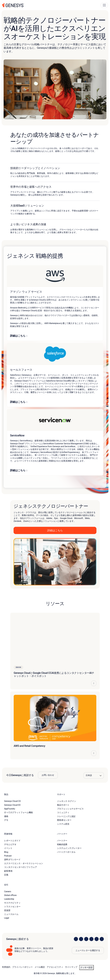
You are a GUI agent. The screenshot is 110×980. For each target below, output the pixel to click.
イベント (8, 848)
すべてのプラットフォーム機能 (18, 812)
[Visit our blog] (102, 939)
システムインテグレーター (69, 848)
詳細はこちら (18, 336)
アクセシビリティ (55, 967)
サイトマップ (71, 967)
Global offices (10, 895)
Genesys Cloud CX (12, 801)
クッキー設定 (87, 967)
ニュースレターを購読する (88, 950)
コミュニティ (63, 812)
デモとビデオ (10, 844)
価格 (6, 816)
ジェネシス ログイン (66, 801)
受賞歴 (7, 910)
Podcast (8, 856)
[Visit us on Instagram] (81, 939)
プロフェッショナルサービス (70, 809)
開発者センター (64, 820)
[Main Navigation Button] (104, 5)
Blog (6, 852)
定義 (6, 875)
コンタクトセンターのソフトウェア (20, 867)
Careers (8, 891)
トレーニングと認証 (66, 816)
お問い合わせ (48, 775)
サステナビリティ (12, 903)
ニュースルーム (11, 914)
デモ (6, 820)
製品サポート (63, 805)
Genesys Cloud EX (12, 805)
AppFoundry (10, 809)
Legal (7, 918)
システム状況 (63, 824)
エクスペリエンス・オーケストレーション (24, 863)
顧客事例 (8, 871)
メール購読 (40, 967)
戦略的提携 (62, 844)
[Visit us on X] (86, 939)
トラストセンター (12, 907)
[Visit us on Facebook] (91, 939)
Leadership (9, 899)
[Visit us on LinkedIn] (76, 939)
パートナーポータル (66, 852)
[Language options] (94, 775)
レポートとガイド (12, 841)
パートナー (62, 841)
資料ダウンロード (12, 860)
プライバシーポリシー (22, 967)
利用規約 (6, 967)
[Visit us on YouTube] (97, 939)
